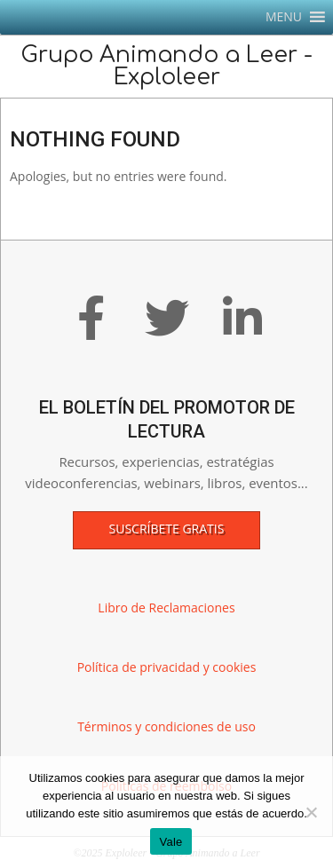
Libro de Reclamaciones (166, 608)
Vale (170, 842)
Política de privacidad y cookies (167, 667)
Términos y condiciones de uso (166, 726)
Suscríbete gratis (167, 529)
